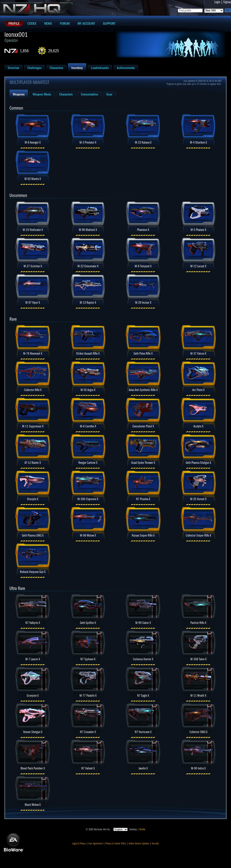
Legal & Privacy (79, 844)
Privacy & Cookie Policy (116, 844)
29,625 (54, 51)
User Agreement (96, 844)
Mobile (142, 829)
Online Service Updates (139, 844)
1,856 (24, 51)
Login (217, 2)
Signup (227, 2)
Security (155, 844)
